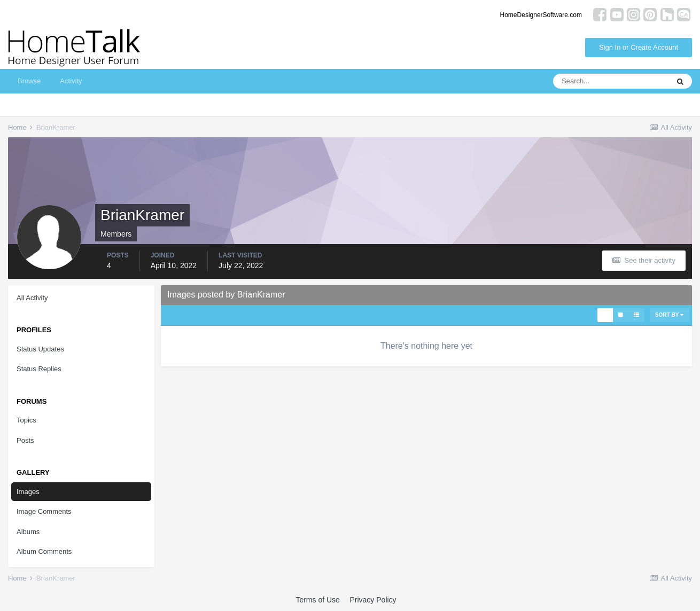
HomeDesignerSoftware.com (541, 15)
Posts (25, 440)
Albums (28, 532)
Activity (71, 81)
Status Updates (40, 349)
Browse (29, 81)
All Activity (32, 298)
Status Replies (39, 369)
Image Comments (44, 511)
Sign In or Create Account (639, 47)
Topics (26, 420)
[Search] (611, 81)
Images (28, 492)
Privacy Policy (373, 600)
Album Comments (44, 551)
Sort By (669, 315)
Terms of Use (317, 600)
